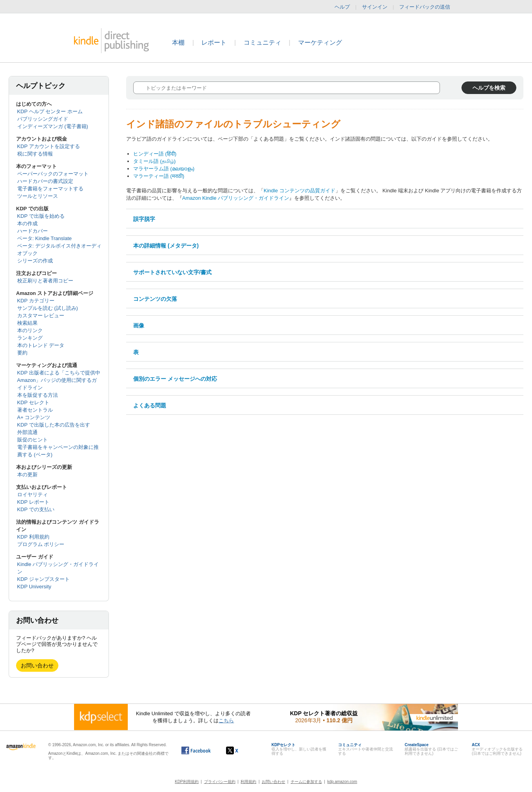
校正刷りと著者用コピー (45, 281)
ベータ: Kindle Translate (44, 238)
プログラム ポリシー (41, 544)
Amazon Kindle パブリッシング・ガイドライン (236, 198)
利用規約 (248, 782)
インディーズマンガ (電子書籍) (53, 126)
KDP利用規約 (187, 782)
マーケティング (320, 42)
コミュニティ (262, 42)
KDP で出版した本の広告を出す (54, 425)
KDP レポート (33, 502)
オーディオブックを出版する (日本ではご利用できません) (497, 749)
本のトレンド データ (41, 345)
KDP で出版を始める (41, 216)
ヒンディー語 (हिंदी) (155, 154)
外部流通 (27, 432)
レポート (214, 42)
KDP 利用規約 (33, 537)
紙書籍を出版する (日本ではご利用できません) (431, 749)
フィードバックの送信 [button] (429, 7)
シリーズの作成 (35, 261)
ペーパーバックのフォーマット (53, 174)
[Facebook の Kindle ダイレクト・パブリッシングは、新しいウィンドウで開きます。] (196, 750)
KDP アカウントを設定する (49, 146)
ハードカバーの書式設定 (45, 181)
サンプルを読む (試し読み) (48, 308)
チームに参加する (306, 782)
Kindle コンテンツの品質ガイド (299, 191)
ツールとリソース (38, 196)
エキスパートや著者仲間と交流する (366, 749)
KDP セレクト (33, 402)
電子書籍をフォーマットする (50, 189)
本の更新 (27, 475)
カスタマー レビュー (41, 316)
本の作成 (27, 223)
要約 (22, 353)
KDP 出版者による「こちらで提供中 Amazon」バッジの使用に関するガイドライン (59, 380)
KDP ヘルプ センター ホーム (50, 111)
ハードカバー (33, 231)
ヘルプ (342, 7)
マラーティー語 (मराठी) (159, 176)
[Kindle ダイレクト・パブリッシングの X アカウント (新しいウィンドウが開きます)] (240, 750)
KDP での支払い (36, 509)
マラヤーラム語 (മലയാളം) (164, 169)
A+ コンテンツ (34, 417)
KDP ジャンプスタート (43, 579)
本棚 (178, 42)
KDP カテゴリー (36, 301)
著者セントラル (35, 410)
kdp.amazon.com (342, 782)
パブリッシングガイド (43, 119)
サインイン (375, 7)
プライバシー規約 (220, 782)
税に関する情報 (35, 154)
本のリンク (30, 330)
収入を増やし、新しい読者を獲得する (299, 749)
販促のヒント (33, 440)
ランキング (30, 338)
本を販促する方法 (38, 395)
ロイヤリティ (33, 495)
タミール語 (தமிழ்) (154, 161)
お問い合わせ (37, 665)
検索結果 (27, 323)
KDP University (34, 587)
